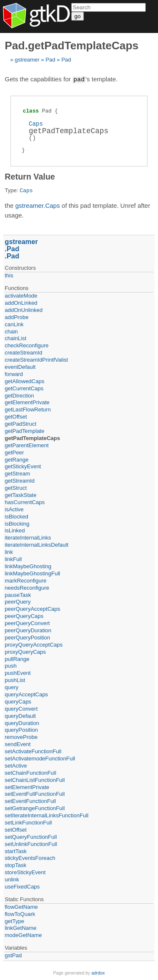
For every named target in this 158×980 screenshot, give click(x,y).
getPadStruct (20, 423)
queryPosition (21, 729)
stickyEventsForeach (30, 858)
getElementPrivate (27, 402)
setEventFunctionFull (30, 801)
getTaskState (20, 495)
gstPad (13, 955)
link (9, 552)
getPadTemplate (24, 431)
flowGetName (21, 906)
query (12, 687)
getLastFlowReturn (28, 409)
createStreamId (23, 352)
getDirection (19, 395)
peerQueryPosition (27, 637)
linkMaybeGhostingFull (32, 573)
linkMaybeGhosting (28, 566)
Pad (50, 60)
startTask (16, 851)
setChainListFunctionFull (35, 780)
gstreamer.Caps (37, 205)
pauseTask (18, 595)
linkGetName (20, 928)
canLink (14, 324)
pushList (15, 680)
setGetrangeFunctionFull (35, 808)
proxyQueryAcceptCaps (33, 644)
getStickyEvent (23, 466)
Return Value (30, 176)
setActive (16, 765)
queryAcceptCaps (26, 694)
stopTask (15, 865)
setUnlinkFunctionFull (31, 844)
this (9, 275)
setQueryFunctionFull (31, 836)
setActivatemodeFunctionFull (40, 758)
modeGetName (23, 935)
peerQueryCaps (24, 616)
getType (14, 921)
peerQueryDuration (28, 630)
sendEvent (17, 744)
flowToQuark (20, 914)
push (11, 665)
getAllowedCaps (24, 381)
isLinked (15, 530)
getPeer (14, 452)
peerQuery (17, 601)
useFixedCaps (22, 886)
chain (11, 331)
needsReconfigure (27, 587)
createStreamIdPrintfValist (36, 359)
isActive (14, 509)
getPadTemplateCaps (32, 438)
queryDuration (22, 723)
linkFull (13, 559)
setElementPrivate (27, 787)
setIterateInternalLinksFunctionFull (47, 815)
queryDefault (20, 716)
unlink (12, 879)
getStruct (16, 487)
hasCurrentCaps (25, 502)
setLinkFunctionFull (28, 822)
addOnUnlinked (24, 310)
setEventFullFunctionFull (35, 793)
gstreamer (27, 60)
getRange (16, 459)
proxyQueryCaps (25, 651)
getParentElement (27, 445)
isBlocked (16, 516)
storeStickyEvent (25, 872)
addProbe (16, 317)
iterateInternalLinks (28, 537)
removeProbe (21, 737)
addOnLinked (21, 302)
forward (14, 374)
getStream (17, 473)
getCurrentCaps (24, 388)
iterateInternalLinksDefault (36, 544)
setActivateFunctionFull (33, 751)
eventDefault (20, 366)
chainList (15, 338)
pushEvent (17, 673)
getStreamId (20, 480)
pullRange (17, 659)
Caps (36, 123)
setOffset (16, 829)
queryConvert (21, 708)
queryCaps (18, 701)
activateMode (21, 295)
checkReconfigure (27, 345)
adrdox (98, 973)
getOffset (16, 416)
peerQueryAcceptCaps (32, 608)
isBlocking (17, 523)
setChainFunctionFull (30, 772)
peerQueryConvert (27, 623)
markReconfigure (25, 580)
